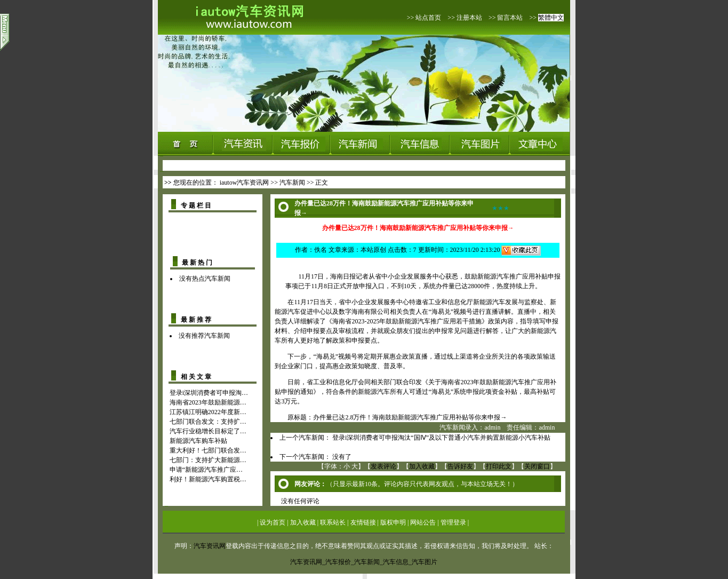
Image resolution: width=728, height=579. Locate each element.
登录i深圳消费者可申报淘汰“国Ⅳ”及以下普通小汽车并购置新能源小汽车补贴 (441, 438)
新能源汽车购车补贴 (198, 441)
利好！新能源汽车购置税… (208, 479)
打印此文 (499, 466)
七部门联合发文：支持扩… (208, 422)
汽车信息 (396, 562)
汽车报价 (338, 562)
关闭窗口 (537, 466)
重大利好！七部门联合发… (208, 450)
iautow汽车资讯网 (245, 183)
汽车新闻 (292, 183)
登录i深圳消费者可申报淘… (209, 393)
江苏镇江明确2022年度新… (208, 412)
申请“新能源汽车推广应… (206, 470)
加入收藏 (422, 466)
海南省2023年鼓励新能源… (208, 402)
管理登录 (453, 522)
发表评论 (383, 466)
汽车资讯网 (210, 546)
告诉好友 (460, 466)
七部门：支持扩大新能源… (208, 460)
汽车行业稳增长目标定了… (208, 431)
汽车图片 (425, 562)
